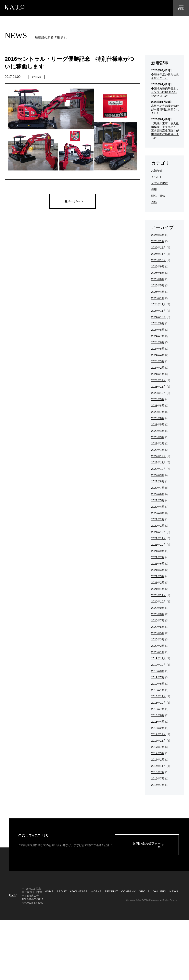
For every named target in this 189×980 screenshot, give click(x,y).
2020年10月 (159, 602)
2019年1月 (158, 690)
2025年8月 (158, 273)
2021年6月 (158, 564)
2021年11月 (159, 538)
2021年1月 (158, 589)
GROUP (144, 893)
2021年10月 (159, 545)
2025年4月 (158, 292)
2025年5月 (158, 285)
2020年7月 (158, 620)
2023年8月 (158, 406)
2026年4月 (158, 235)
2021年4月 (158, 570)
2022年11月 (159, 462)
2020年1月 (158, 652)
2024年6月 (158, 342)
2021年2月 (158, 583)
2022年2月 (158, 519)
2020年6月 (158, 627)
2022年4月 (158, 507)
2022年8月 (158, 481)
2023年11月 (159, 387)
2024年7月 (158, 336)
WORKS (96, 893)
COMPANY (129, 893)
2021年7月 (158, 557)
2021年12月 (159, 532)
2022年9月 (158, 475)
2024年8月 (158, 330)
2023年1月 (158, 450)
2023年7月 (158, 412)
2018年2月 (158, 728)
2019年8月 (158, 671)
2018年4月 (158, 722)
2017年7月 (158, 747)
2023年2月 (158, 443)
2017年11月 (159, 741)
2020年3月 (158, 639)
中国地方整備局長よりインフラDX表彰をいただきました (165, 92)
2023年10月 (159, 393)
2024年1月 (158, 374)
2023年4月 (158, 431)
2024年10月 (159, 317)
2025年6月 (158, 279)
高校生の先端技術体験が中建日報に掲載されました (165, 109)
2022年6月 (158, 494)
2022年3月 (158, 513)
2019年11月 (159, 658)
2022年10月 (159, 469)
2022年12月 (159, 456)
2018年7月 (158, 709)
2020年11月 (159, 595)
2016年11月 (159, 766)
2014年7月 (158, 785)
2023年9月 (158, 399)
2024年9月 (158, 323)
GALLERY (160, 893)
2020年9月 (158, 608)
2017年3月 (158, 753)
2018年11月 (159, 696)
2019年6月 (158, 684)
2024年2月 (158, 368)
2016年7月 (158, 772)
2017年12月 (159, 734)
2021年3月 (158, 576)
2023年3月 (158, 437)
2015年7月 (158, 779)
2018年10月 (159, 703)
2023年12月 (159, 380)
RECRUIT (112, 893)
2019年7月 (158, 677)
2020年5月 (158, 633)
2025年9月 (158, 266)
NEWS (174, 893)
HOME (49, 893)
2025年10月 (159, 260)
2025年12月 (159, 248)
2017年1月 (158, 760)
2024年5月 (158, 349)
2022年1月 (158, 526)
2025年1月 (158, 298)
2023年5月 (158, 425)
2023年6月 (158, 418)
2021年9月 (158, 551)
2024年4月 (158, 355)
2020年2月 (158, 646)
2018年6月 (158, 715)
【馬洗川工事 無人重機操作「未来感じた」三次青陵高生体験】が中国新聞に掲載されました (165, 131)
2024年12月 (159, 304)
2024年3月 (158, 361)
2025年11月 (159, 254)
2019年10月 (159, 665)
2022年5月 (158, 500)
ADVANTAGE (79, 893)
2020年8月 (158, 614)
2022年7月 (158, 488)
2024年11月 (159, 311)
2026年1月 (158, 241)
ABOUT (62, 893)
